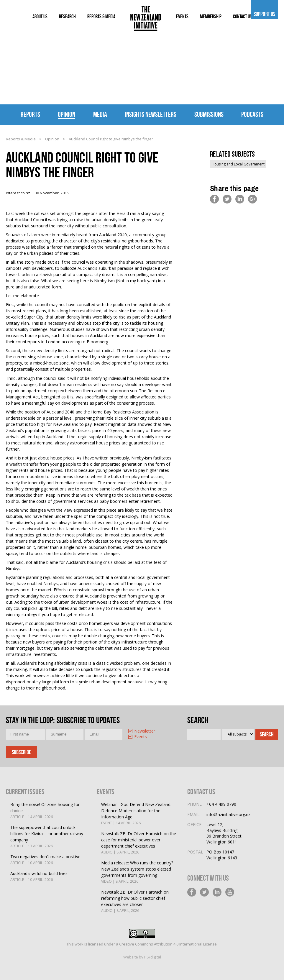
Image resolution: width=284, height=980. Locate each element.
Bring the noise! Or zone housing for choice (49, 811)
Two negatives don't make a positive (45, 860)
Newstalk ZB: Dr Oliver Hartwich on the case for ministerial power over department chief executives (140, 843)
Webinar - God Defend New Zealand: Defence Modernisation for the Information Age (140, 814)
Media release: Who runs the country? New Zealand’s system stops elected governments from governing (140, 872)
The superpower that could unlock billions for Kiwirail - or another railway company (49, 837)
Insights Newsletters (151, 114)
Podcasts (252, 114)
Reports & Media (21, 139)
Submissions (209, 114)
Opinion (67, 114)
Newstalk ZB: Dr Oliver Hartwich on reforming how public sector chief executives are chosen (140, 901)
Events (141, 737)
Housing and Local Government (238, 164)
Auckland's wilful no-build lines (39, 877)
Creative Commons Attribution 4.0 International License (168, 944)
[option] (145, 732)
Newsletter (145, 731)
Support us (264, 14)
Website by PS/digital (142, 957)
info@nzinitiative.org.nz (228, 814)
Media (100, 114)
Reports (30, 114)
